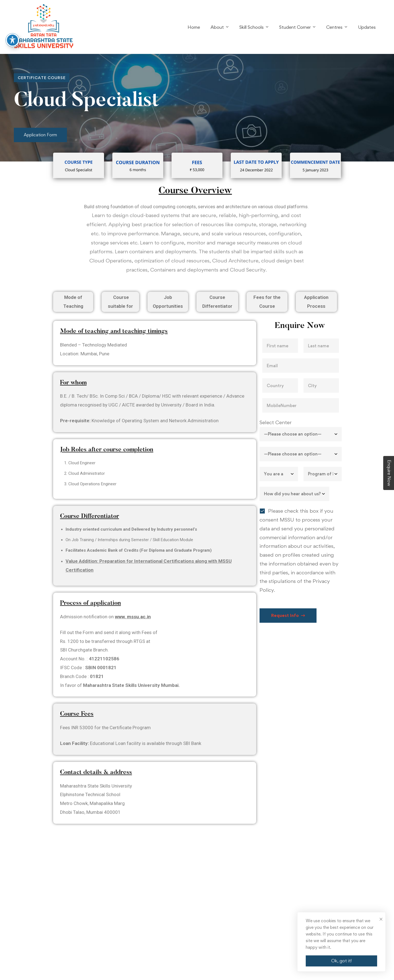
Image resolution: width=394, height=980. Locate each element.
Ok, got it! (341, 961)
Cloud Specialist (86, 101)
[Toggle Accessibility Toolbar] (12, 40)
